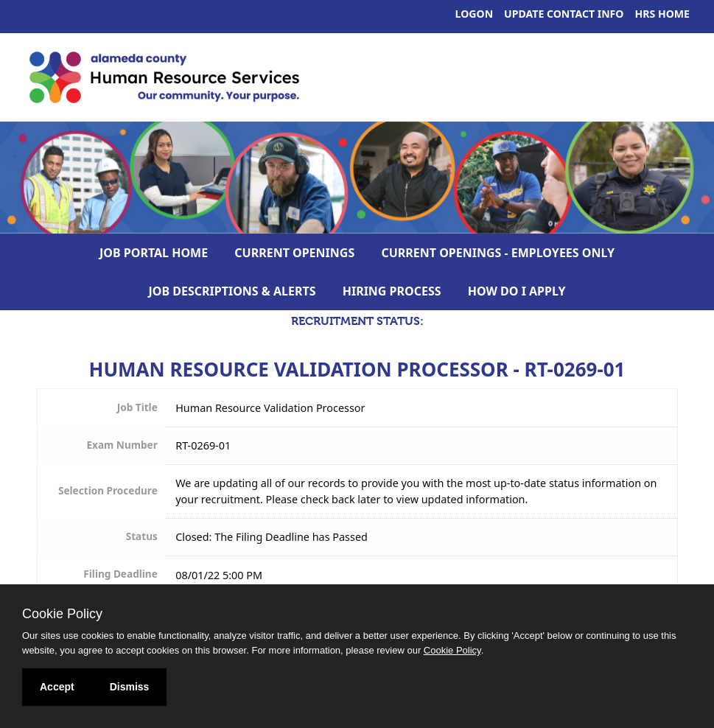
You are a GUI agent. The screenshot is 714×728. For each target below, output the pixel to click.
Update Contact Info (564, 14)
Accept (57, 687)
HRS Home (663, 14)
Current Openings (294, 253)
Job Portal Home (154, 253)
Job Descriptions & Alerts (232, 291)
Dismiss (130, 687)
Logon (475, 14)
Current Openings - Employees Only (498, 253)
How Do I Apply (517, 291)
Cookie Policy (62, 614)
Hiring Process (392, 291)
